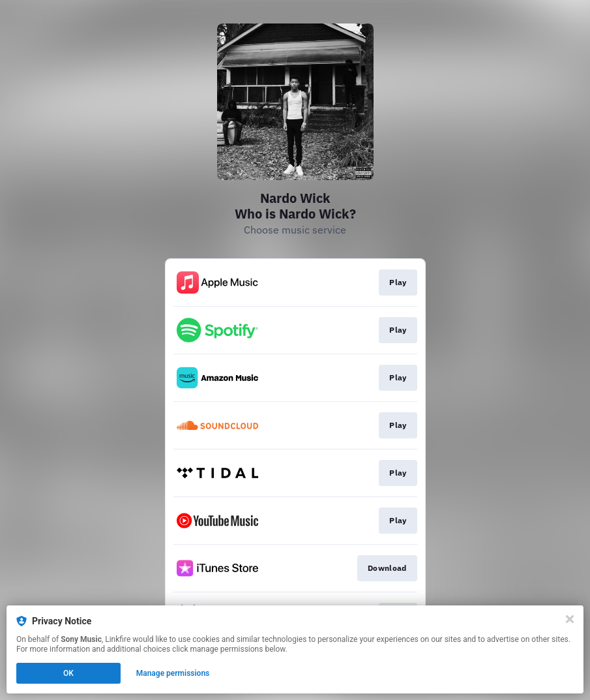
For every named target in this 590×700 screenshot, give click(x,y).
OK (68, 673)
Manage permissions (173, 673)
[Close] (570, 619)
